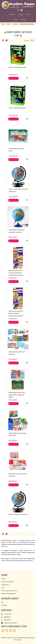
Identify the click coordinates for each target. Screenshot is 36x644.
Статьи (3, 588)
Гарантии (3, 579)
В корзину (13, 78)
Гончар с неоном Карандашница (17, 67)
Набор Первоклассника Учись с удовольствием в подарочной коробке (17, 395)
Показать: (27, 40)
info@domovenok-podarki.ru (10, 623)
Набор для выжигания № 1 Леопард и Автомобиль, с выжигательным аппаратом (16, 273)
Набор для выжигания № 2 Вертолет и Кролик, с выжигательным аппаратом (16, 313)
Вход (2, 602)
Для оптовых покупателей (7, 582)
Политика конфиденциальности (9, 594)
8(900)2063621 (7, 617)
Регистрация (4, 605)
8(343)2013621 (7, 620)
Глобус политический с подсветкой (18, 514)
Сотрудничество (5, 585)
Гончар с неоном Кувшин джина (17, 108)
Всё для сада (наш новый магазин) (9, 591)
